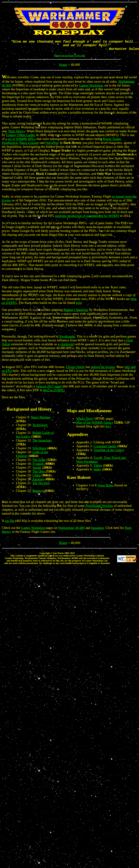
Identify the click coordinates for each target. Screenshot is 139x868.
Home (63, 67)
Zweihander (67, 339)
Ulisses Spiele (75, 370)
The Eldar (39, 462)
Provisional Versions (99, 508)
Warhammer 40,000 (71, 530)
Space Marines (41, 420)
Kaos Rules (106, 488)
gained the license (103, 370)
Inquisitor (97, 530)
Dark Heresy (17, 134)
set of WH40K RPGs (22, 142)
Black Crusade (29, 145)
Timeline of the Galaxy (109, 453)
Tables (98, 468)
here (79, 305)
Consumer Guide (105, 449)
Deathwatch (10, 145)
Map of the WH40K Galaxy (95, 425)
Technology (40, 428)
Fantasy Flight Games (21, 138)
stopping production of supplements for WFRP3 (87, 218)
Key (108, 429)
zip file (9, 523)
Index (97, 472)
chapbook (67, 347)
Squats (37, 470)
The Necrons (41, 486)
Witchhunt (39, 451)
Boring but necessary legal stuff (69, 58)
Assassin (38, 482)
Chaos (37, 478)
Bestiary (38, 493)
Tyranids (38, 466)
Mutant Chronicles (76, 312)
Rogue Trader (112, 142)
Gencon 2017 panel (49, 389)
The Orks (39, 474)
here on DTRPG (54, 393)
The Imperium (42, 443)
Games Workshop (91, 88)
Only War (52, 145)
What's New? (85, 421)
